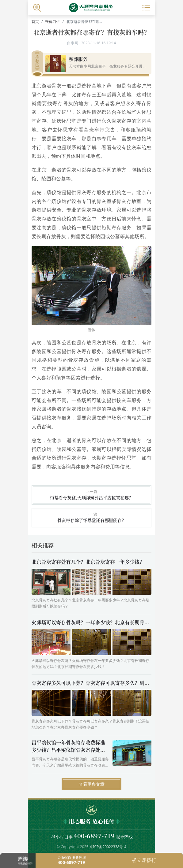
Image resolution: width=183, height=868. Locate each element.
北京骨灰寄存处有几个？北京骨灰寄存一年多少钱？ (88, 562)
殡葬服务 (78, 59)
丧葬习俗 (52, 22)
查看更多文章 (92, 784)
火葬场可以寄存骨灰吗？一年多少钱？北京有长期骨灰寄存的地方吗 (105, 622)
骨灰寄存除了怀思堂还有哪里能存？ (92, 520)
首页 (35, 22)
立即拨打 (144, 860)
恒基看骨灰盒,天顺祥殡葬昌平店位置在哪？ (91, 498)
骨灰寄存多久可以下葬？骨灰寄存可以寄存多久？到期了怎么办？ (103, 683)
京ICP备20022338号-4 (108, 847)
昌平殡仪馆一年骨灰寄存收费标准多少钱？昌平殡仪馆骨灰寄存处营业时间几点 (68, 750)
